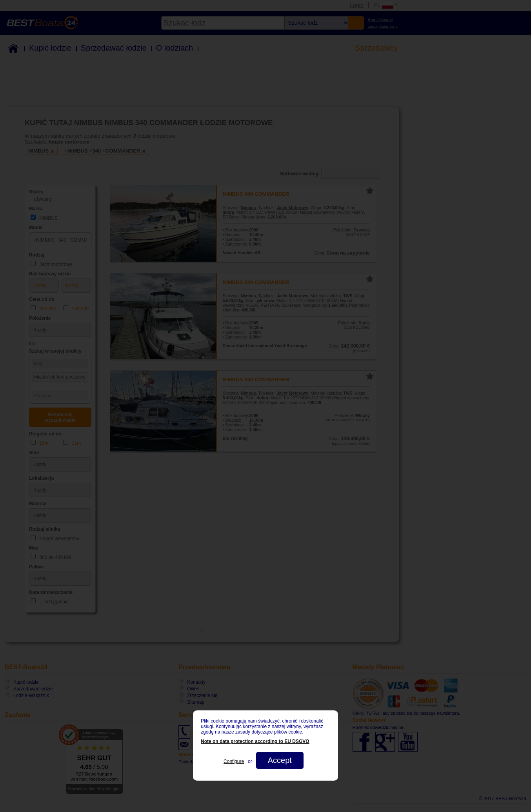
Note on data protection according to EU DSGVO (255, 741)
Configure (234, 761)
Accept (280, 760)
